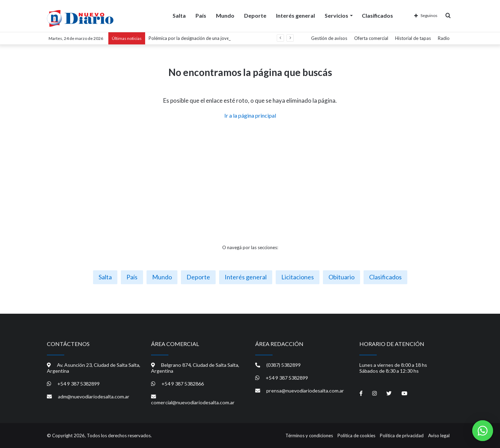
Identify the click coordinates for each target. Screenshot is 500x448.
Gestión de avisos (329, 38)
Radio (444, 38)
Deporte (255, 15)
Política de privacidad (402, 436)
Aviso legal (439, 436)
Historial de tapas (413, 38)
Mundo (225, 15)
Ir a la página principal (250, 115)
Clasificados (377, 15)
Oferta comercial (371, 38)
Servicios (336, 15)
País (201, 15)
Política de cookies (356, 436)
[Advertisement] (250, 182)
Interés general (295, 15)
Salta (179, 15)
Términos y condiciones (309, 436)
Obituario (341, 277)
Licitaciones (298, 277)
